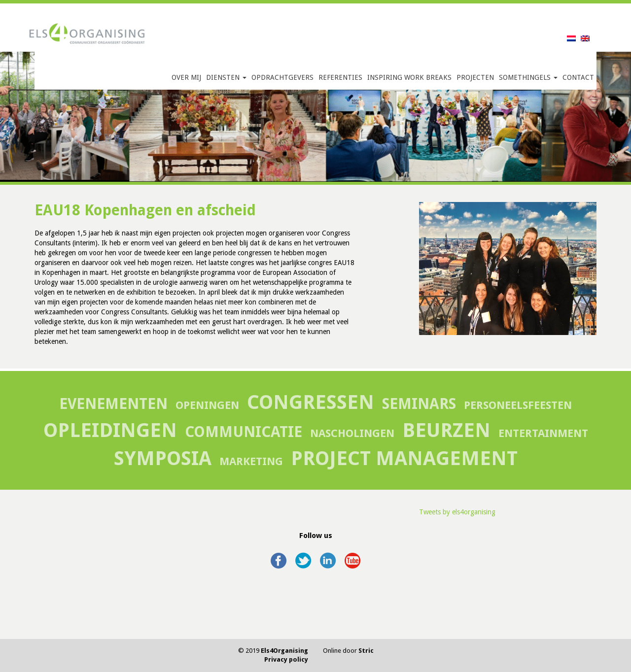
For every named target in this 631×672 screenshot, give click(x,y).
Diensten (226, 77)
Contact (578, 77)
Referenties (340, 77)
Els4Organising (284, 651)
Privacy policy (286, 659)
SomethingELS (528, 77)
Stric (366, 651)
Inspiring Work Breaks (409, 77)
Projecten (475, 77)
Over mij (186, 77)
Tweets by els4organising (457, 512)
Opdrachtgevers (282, 77)
